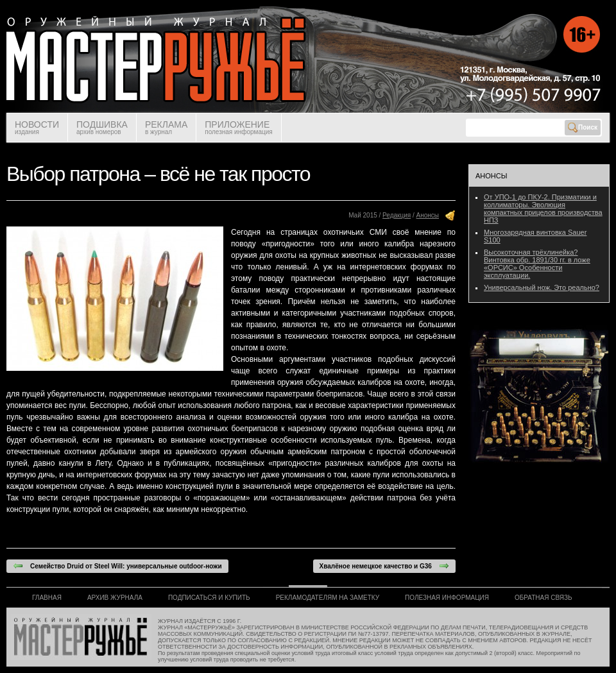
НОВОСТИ (37, 127)
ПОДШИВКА (102, 127)
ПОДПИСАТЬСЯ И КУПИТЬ (209, 598)
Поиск (583, 128)
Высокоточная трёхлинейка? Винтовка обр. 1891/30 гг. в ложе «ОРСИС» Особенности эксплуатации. (537, 264)
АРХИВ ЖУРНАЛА (115, 598)
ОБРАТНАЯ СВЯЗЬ (543, 598)
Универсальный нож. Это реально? (542, 287)
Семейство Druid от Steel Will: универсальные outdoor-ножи (117, 566)
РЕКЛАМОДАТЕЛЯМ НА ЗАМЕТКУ (328, 598)
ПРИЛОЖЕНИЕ (238, 127)
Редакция (397, 215)
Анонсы (428, 215)
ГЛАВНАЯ (47, 598)
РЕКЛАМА (166, 127)
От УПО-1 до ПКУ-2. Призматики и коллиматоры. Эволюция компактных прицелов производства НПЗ (543, 209)
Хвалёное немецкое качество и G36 (384, 566)
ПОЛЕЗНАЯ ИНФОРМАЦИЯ (447, 598)
